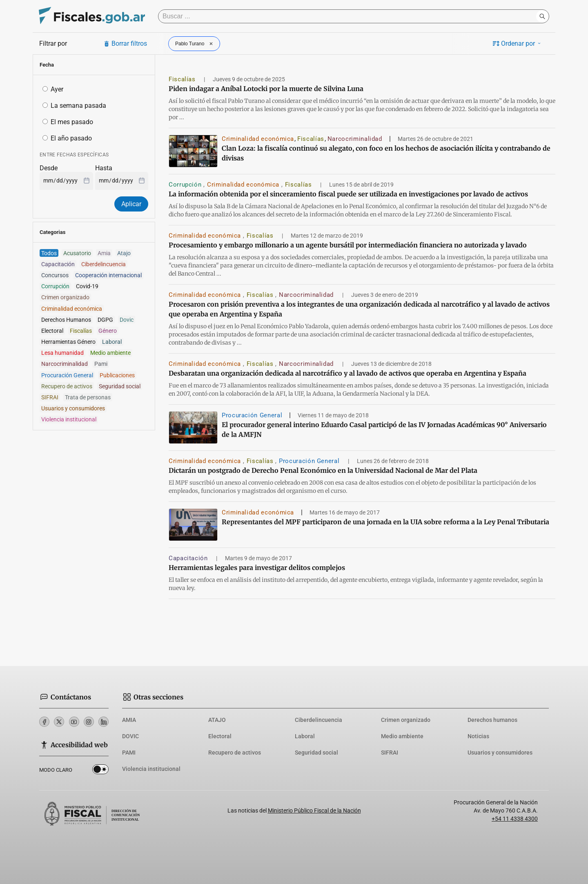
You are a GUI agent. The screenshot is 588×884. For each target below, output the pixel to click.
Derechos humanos (492, 720)
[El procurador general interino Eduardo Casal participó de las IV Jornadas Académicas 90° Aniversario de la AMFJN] (193, 428)
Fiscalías (183, 79)
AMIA (129, 720)
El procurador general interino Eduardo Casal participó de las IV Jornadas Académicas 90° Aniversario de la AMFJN (384, 430)
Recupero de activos (235, 753)
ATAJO (217, 720)
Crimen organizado (406, 720)
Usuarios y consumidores (500, 753)
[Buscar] (349, 16)
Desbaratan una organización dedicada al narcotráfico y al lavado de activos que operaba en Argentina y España (347, 373)
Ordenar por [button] (517, 43)
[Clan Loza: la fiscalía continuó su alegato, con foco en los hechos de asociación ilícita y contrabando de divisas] (193, 151)
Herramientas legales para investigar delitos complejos (257, 568)
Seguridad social (316, 753)
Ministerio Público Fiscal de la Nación (314, 811)
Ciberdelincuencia (318, 720)
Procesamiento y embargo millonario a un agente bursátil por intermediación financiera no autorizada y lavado (348, 245)
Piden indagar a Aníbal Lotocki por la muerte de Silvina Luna (266, 89)
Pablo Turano (195, 44)
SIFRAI (390, 753)
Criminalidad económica (258, 139)
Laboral (305, 736)
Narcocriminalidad (355, 139)
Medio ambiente (402, 736)
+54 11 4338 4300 (515, 819)
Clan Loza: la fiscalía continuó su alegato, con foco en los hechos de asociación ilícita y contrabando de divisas (386, 153)
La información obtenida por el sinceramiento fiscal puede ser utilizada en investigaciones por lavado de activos (348, 194)
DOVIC (130, 736)
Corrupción (186, 185)
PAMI (129, 753)
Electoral (220, 736)
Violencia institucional (151, 769)
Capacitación (189, 558)
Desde (49, 168)
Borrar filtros (125, 43)
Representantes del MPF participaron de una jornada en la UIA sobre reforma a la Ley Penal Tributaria (385, 522)
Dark (100, 771)
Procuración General (252, 415)
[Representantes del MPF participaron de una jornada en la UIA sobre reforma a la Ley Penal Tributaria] (193, 525)
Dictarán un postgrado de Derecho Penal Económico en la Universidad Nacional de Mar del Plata (323, 470)
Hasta (104, 168)
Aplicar (131, 204)
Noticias (478, 736)
